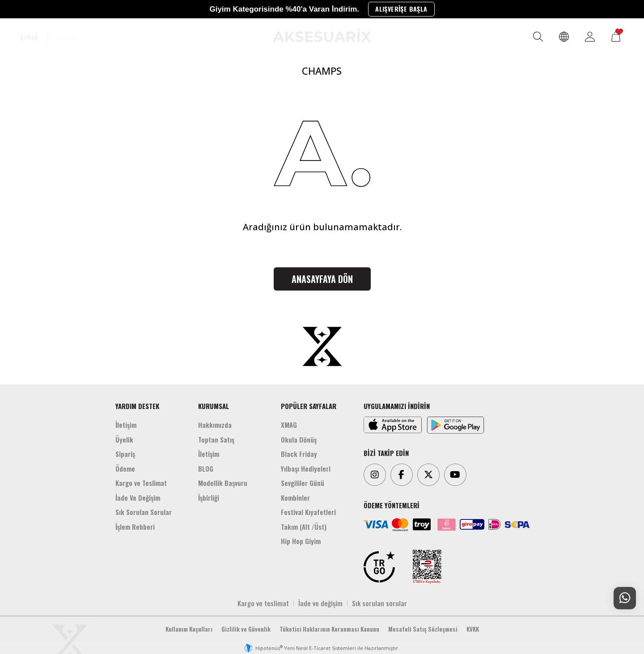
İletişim (126, 425)
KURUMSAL (214, 406)
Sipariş (125, 454)
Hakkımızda (215, 425)
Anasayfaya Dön (322, 279)
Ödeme (125, 468)
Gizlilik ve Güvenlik (246, 629)
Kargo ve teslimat (263, 603)
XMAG (289, 425)
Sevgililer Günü (303, 483)
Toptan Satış (216, 439)
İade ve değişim (320, 603)
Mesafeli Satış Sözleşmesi (423, 629)
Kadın (66, 37)
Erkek (29, 37)
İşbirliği (209, 498)
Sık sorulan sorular (379, 603)
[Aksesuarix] (322, 35)
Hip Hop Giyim (301, 541)
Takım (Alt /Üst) (304, 527)
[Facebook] (402, 475)
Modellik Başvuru (223, 483)
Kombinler (295, 498)
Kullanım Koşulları (189, 629)
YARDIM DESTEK (137, 406)
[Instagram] (375, 475)
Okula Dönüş (299, 439)
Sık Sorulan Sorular (144, 512)
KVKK (473, 629)
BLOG (206, 468)
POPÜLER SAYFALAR (309, 406)
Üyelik (124, 439)
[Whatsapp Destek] (625, 598)
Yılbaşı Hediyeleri (306, 468)
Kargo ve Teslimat (141, 483)
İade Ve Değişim (138, 498)
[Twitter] (428, 475)
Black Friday (299, 454)
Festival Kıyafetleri (308, 512)
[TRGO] (379, 567)
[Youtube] (455, 475)
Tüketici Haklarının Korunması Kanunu (329, 629)
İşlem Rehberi (135, 527)
